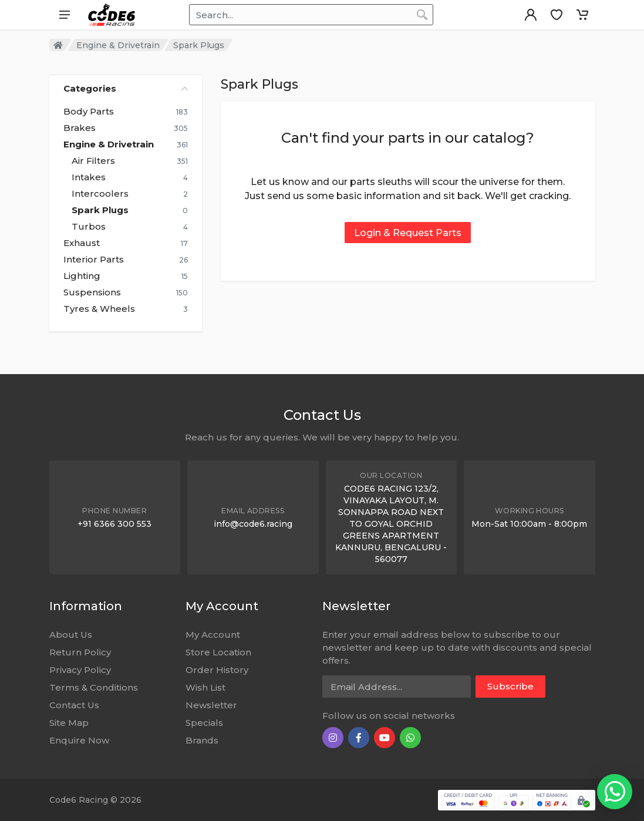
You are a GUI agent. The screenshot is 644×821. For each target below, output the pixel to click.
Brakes (80, 128)
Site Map (69, 723)
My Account (213, 635)
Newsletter (211, 705)
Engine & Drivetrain (118, 45)
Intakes (89, 177)
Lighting (82, 276)
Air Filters (93, 161)
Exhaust (82, 243)
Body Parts (89, 112)
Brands (202, 740)
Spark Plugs (100, 210)
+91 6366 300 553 (114, 524)
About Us (71, 635)
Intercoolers (100, 194)
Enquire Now (79, 740)
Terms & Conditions (94, 687)
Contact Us (74, 705)
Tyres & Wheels (99, 309)
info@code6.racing (253, 524)
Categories (126, 88)
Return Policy (80, 652)
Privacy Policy (80, 670)
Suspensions (92, 292)
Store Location (218, 652)
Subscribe (510, 686)
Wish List (205, 687)
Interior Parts (94, 260)
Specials (204, 723)
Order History (217, 670)
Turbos (89, 227)
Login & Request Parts (408, 233)
